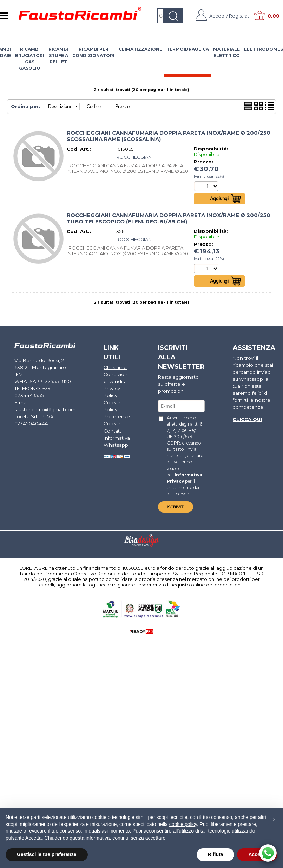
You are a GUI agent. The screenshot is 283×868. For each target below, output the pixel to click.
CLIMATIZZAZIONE (140, 49)
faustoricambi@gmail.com (45, 401)
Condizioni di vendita (115, 378)
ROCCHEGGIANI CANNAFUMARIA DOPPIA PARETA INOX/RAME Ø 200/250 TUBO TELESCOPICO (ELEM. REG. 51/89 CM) (169, 219)
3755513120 (55, 374)
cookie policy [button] (183, 824)
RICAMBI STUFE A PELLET (58, 56)
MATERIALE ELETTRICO (226, 52)
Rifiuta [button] (216, 854)
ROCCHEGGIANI (134, 157)
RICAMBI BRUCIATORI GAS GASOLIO (30, 59)
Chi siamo (114, 367)
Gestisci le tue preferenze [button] (47, 854)
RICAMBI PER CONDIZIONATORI (93, 52)
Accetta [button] (257, 854)
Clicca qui (246, 418)
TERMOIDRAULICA (188, 49)
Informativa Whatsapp (116, 439)
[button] (274, 820)
